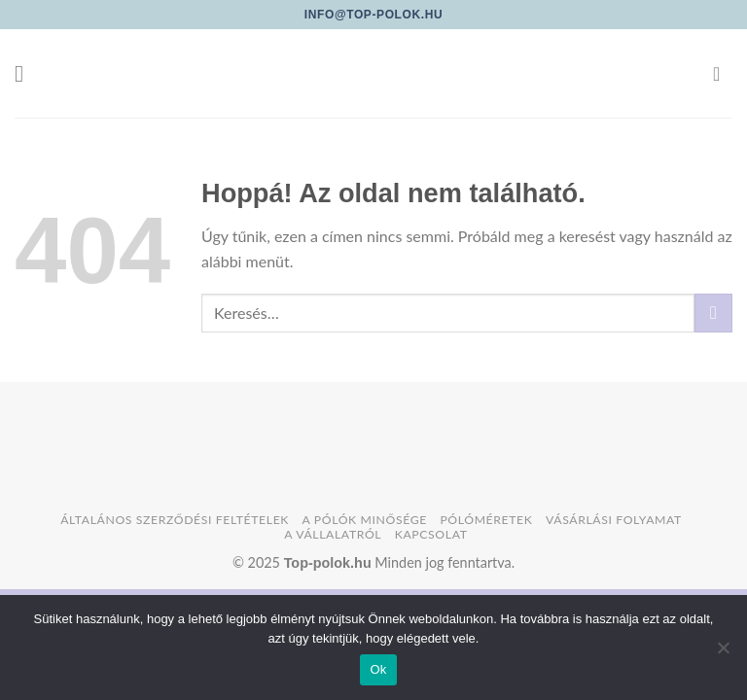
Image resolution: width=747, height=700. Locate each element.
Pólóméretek (486, 520)
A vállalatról (333, 534)
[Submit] (713, 313)
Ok (378, 669)
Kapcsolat (431, 534)
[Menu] (26, 73)
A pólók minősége (365, 520)
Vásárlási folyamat (614, 520)
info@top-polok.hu (373, 15)
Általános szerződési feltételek (175, 520)
